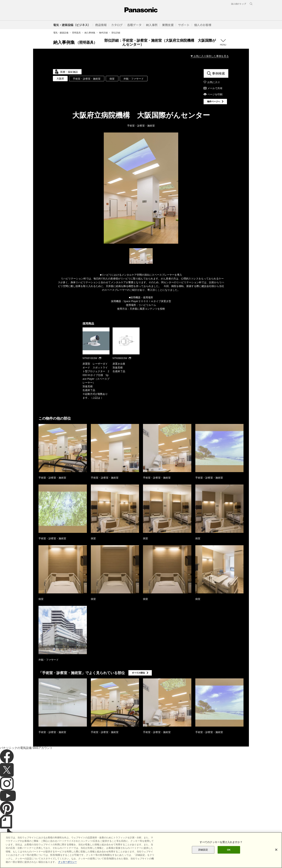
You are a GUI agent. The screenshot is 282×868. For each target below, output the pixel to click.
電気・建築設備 (61, 33)
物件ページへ (214, 101)
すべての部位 (138, 673)
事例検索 (219, 73)
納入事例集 (90, 33)
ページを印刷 (215, 94)
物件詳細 (103, 33)
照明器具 (76, 33)
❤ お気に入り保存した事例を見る (210, 56)
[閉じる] (276, 856)
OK (229, 856)
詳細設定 (203, 856)
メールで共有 (215, 88)
